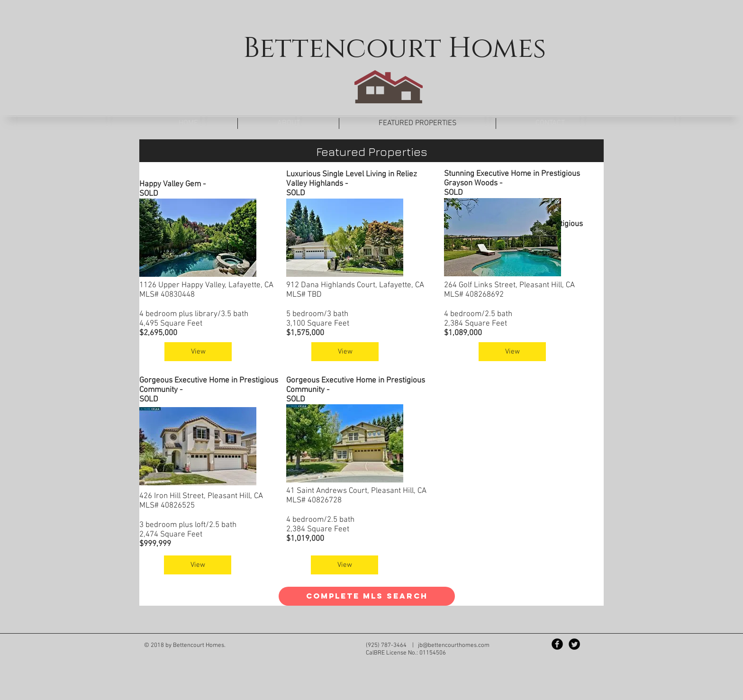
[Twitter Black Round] (574, 644)
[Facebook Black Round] (557, 644)
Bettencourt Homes (394, 48)
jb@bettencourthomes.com (454, 645)
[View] (198, 352)
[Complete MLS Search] (367, 596)
